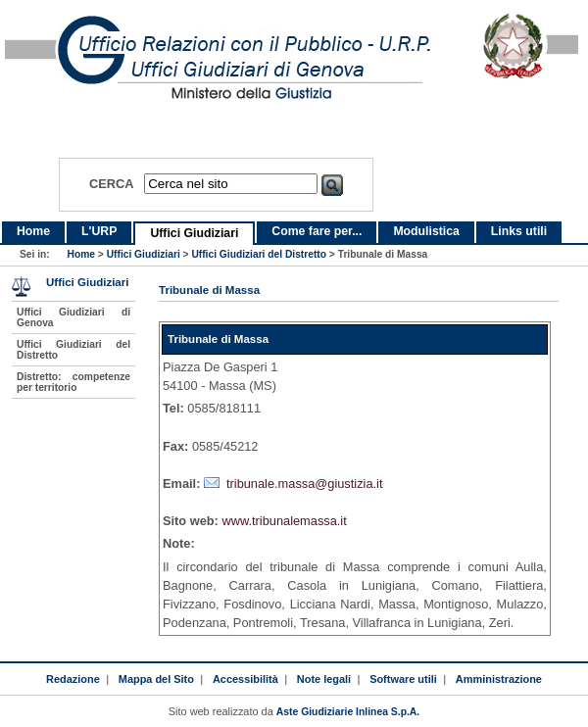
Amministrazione (499, 679)
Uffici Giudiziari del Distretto (259, 254)
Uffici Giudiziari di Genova (73, 317)
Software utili (403, 679)
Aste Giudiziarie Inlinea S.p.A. (348, 712)
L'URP (99, 231)
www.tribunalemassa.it (284, 521)
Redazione (73, 679)
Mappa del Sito (156, 679)
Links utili (519, 231)
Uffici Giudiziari (194, 233)
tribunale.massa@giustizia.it (305, 484)
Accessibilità (245, 679)
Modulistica (426, 231)
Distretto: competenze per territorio (73, 382)
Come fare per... (317, 231)
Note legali (324, 679)
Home (33, 231)
